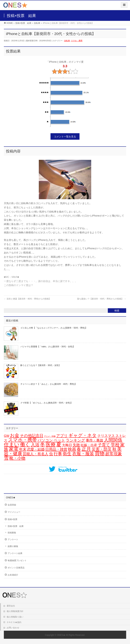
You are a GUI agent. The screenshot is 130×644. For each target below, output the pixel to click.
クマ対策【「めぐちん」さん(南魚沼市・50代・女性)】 (46, 403)
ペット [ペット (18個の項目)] (59, 440)
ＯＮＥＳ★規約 (14, 622)
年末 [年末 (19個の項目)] (23, 449)
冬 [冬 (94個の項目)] (43, 445)
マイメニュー (14, 512)
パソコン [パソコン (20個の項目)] (45, 440)
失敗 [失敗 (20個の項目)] (76, 445)
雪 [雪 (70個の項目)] (6, 458)
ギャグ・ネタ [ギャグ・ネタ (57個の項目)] (83, 435)
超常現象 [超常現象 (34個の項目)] (114, 454)
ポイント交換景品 (16, 568)
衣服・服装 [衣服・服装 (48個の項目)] (83, 454)
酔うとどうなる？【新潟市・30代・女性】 (40, 365)
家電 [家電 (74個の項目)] (14, 449)
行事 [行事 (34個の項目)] (58, 454)
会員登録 (12, 505)
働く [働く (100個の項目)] (25, 444)
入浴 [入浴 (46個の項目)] (35, 445)
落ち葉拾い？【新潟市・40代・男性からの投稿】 (102, 299)
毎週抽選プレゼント (17, 561)
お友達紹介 (13, 575)
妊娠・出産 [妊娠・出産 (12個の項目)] (89, 445)
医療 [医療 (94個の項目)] (51, 445)
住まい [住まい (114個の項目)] (12, 444)
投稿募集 (12, 533)
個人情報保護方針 (15, 611)
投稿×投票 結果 (16, 526)
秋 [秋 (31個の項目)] (114, 449)
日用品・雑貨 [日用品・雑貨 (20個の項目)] (56, 449)
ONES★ (61, 635)
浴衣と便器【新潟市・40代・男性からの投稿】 (27, 299)
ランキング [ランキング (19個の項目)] (75, 440)
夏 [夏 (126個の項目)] (59, 444)
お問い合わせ (13, 628)
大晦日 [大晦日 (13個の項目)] (67, 445)
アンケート (13, 539)
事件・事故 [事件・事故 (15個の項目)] (95, 440)
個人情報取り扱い (15, 617)
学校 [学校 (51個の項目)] (115, 445)
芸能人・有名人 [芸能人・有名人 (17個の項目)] (36, 454)
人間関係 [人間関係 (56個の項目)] (113, 440)
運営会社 (11, 606)
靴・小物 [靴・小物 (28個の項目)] (17, 458)
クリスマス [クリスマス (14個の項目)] (106, 436)
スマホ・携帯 (77, 41)
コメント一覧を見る (65, 137)
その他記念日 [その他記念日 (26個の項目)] (32, 436)
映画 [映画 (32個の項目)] (72, 449)
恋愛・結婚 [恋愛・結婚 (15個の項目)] (36, 449)
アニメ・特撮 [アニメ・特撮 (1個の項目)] (50, 436)
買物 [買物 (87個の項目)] (100, 453)
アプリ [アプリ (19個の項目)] (62, 436)
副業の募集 (13, 546)
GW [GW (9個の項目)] (7, 436)
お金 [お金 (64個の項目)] (15, 435)
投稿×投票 (12, 519)
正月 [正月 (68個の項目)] (86, 449)
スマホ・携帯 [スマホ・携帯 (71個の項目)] (22, 440)
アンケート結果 (15, 553)
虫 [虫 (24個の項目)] (51, 454)
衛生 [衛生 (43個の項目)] (67, 454)
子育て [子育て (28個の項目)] (104, 445)
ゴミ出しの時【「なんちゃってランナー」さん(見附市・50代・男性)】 (54, 328)
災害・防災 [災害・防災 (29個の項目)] (102, 449)
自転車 (67, 41)
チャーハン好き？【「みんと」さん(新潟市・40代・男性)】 (48, 384)
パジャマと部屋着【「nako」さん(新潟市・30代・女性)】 (48, 347)
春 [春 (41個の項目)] (79, 449)
